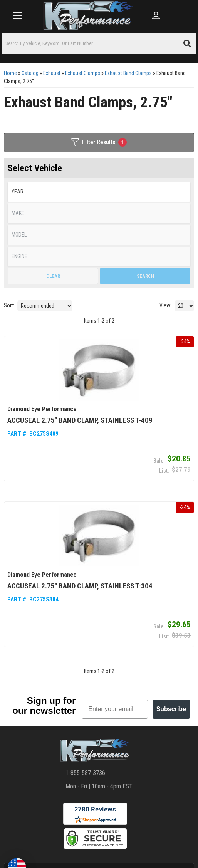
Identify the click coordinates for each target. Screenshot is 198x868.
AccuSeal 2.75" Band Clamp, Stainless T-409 (80, 420)
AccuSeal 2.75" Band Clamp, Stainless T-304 (80, 586)
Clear (53, 276)
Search (145, 276)
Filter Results (99, 142)
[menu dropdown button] (18, 15)
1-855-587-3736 (85, 773)
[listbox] (99, 192)
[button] (99, 43)
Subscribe (171, 709)
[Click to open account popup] (156, 15)
